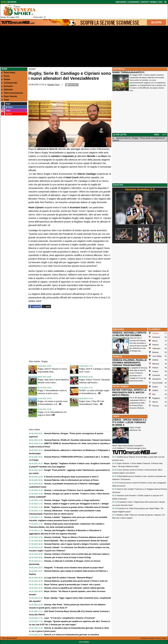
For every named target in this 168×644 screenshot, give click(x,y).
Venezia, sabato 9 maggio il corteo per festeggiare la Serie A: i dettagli (76, 504)
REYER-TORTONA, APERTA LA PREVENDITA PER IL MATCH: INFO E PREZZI (129, 392)
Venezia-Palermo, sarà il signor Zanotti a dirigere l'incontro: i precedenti (77, 544)
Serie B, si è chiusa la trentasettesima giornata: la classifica (72, 635)
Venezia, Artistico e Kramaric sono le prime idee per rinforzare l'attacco (77, 554)
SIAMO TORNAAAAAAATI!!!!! (128, 72)
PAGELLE (118, 357)
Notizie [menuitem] (6, 79)
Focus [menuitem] (5, 76)
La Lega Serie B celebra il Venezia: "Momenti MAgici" (69, 578)
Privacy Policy (161, 638)
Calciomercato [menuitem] (9, 83)
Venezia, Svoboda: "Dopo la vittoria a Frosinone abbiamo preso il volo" (77, 537)
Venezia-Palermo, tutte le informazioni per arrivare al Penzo (71, 480)
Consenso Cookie (147, 638)
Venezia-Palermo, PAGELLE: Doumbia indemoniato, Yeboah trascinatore (77, 440)
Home (4, 69)
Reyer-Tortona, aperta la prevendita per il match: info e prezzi (72, 585)
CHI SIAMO (84, 642)
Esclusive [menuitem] (7, 86)
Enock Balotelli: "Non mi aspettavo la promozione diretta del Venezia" (76, 541)
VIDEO (116, 416)
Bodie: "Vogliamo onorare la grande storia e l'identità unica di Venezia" (77, 507)
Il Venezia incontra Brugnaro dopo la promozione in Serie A (71, 477)
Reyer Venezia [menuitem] (9, 96)
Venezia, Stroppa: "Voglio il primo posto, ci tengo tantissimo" (72, 500)
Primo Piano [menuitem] (8, 73)
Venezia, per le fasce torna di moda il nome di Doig (67, 557)
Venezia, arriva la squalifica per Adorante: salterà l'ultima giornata (74, 588)
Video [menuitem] (5, 100)
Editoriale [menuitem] (7, 90)
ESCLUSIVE (119, 329)
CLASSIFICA (155, 329)
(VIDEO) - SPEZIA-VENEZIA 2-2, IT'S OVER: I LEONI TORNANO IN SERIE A (130, 422)
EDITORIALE (119, 69)
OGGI (156, 135)
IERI (164, 135)
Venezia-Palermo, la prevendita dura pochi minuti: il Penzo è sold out (76, 581)
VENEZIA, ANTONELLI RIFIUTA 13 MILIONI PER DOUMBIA (129, 334)
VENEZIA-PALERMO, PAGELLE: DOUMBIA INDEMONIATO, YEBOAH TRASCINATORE (130, 363)
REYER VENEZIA (121, 386)
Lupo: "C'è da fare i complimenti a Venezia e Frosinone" (70, 618)
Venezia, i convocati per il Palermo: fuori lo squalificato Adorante (74, 490)
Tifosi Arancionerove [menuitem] (12, 93)
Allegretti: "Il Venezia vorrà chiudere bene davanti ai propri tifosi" (74, 568)
